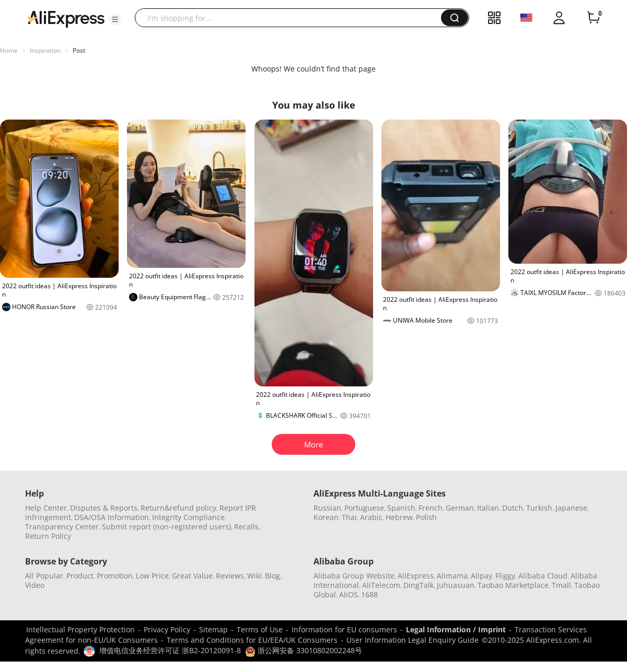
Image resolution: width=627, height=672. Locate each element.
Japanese (571, 508)
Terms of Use (260, 629)
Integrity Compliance (188, 517)
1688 (369, 594)
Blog (272, 576)
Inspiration (45, 50)
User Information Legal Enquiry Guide (413, 640)
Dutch (513, 508)
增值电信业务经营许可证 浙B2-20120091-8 (170, 650)
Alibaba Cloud (543, 576)
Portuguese (364, 508)
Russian (327, 508)
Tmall (561, 585)
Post (79, 50)
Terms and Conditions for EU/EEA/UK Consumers (252, 640)
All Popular (44, 576)
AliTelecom (381, 585)
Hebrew (399, 517)
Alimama (452, 576)
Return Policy (48, 536)
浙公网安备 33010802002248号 (304, 650)
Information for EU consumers (344, 629)
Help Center (46, 508)
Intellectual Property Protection (80, 629)
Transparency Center (62, 527)
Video (35, 585)
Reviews (230, 576)
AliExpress (416, 576)
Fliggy (505, 576)
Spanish (401, 508)
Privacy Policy (167, 629)
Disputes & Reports (104, 508)
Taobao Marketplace (513, 585)
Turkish (539, 508)
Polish (426, 517)
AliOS (349, 594)
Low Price (152, 576)
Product (80, 576)
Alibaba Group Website (354, 576)
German (460, 508)
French (431, 508)
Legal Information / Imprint (456, 629)
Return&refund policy (178, 508)
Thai (349, 517)
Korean (326, 517)
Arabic (371, 517)
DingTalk (419, 585)
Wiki (254, 576)
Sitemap (213, 629)
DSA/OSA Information (112, 517)
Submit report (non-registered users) (166, 527)
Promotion (115, 576)
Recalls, (247, 527)
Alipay (481, 576)
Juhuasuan (456, 585)
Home (9, 50)
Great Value (192, 576)
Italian (488, 508)
